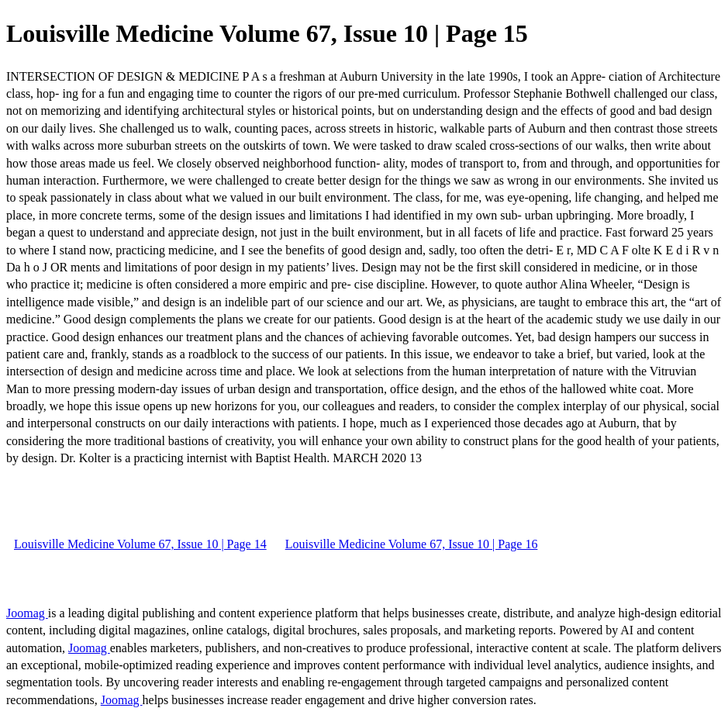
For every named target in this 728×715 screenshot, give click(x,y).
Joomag (27, 613)
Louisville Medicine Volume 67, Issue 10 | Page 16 (412, 544)
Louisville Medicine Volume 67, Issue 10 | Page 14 (140, 544)
